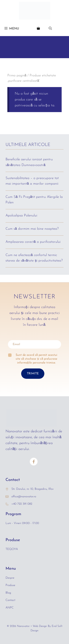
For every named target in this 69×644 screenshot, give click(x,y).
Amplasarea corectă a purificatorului (33, 242)
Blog (8, 593)
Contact (10, 600)
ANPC (10, 608)
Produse (10, 585)
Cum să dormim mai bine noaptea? (32, 229)
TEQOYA (12, 549)
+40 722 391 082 (22, 504)
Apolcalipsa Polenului (21, 216)
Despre (10, 578)
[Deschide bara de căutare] (50, 29)
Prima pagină (17, 76)
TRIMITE (33, 374)
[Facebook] (34, 462)
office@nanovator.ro (24, 497)
